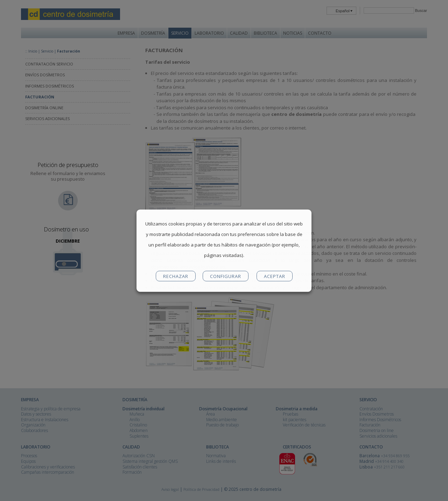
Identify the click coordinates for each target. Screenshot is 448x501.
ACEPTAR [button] (275, 276)
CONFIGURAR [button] (226, 276)
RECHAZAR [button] (176, 276)
